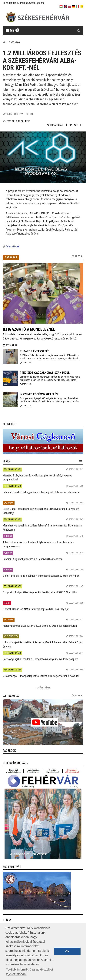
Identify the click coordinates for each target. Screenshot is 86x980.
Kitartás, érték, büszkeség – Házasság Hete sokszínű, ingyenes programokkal (37, 477)
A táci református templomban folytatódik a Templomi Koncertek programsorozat (38, 544)
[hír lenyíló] (81, 461)
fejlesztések (12, 246)
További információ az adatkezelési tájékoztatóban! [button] (29, 972)
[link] (43, 442)
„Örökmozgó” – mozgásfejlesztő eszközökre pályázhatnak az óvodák (41, 676)
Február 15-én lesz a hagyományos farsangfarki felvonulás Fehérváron (41, 492)
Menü (12, 31)
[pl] (69, 6)
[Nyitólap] (4, 42)
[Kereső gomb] (78, 31)
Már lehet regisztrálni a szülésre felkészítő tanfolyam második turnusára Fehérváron (42, 528)
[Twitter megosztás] (71, 125)
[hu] (61, 6)
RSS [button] (5, 920)
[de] (74, 6)
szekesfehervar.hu (17, 114)
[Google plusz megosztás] (76, 125)
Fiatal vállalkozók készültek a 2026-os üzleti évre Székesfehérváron (40, 626)
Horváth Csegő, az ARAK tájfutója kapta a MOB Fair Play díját (36, 609)
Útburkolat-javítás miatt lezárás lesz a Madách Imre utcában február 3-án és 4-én (42, 644)
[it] (78, 6)
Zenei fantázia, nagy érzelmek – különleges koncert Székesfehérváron (41, 576)
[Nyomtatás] (81, 125)
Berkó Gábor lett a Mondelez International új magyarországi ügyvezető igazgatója (41, 511)
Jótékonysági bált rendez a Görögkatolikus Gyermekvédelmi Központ (41, 659)
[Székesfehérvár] (38, 17)
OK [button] (67, 951)
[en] (65, 6)
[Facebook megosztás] (66, 125)
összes (76, 696)
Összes (76, 256)
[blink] (82, 6)
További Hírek (43, 688)
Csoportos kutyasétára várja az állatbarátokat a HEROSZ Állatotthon (41, 592)
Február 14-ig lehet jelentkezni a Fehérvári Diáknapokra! (33, 559)
